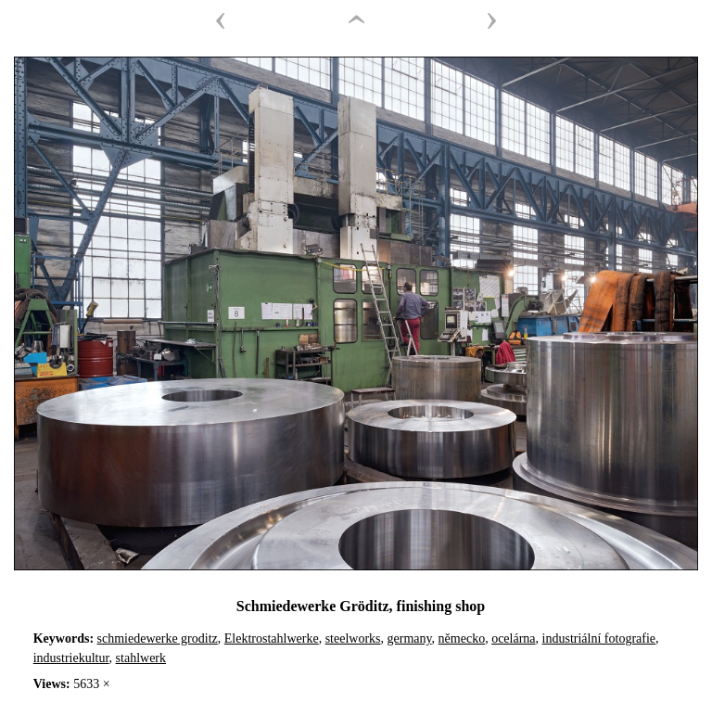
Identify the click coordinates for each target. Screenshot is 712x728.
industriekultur (71, 658)
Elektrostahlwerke (272, 639)
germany (410, 639)
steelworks (353, 639)
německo (462, 639)
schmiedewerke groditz (158, 639)
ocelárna (513, 639)
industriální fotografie (599, 639)
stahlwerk (141, 658)
